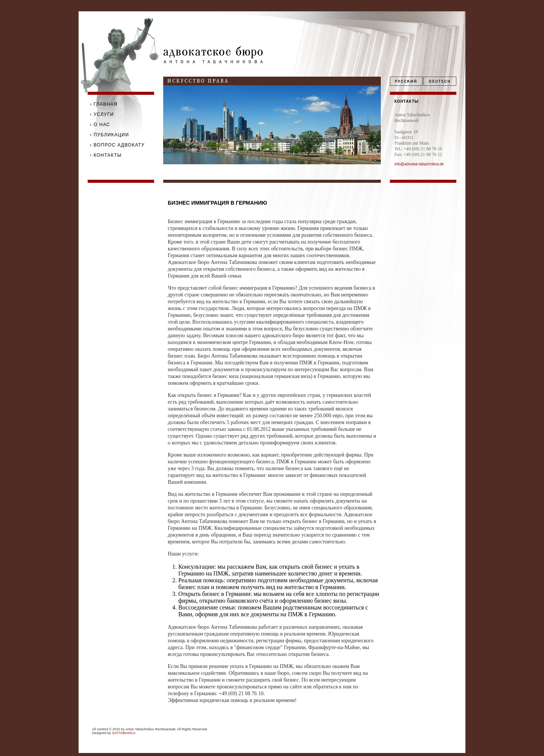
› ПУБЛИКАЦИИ (109, 135)
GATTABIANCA (124, 733)
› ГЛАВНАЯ (104, 104)
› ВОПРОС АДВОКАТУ (117, 145)
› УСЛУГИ (102, 114)
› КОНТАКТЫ (106, 155)
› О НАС (100, 125)
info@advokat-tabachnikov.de (419, 164)
